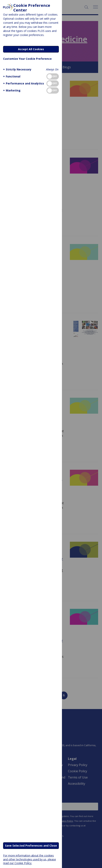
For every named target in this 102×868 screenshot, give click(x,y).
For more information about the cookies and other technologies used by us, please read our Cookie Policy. (30, 859)
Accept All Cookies (31, 49)
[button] (17, 69)
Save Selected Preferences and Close (31, 846)
